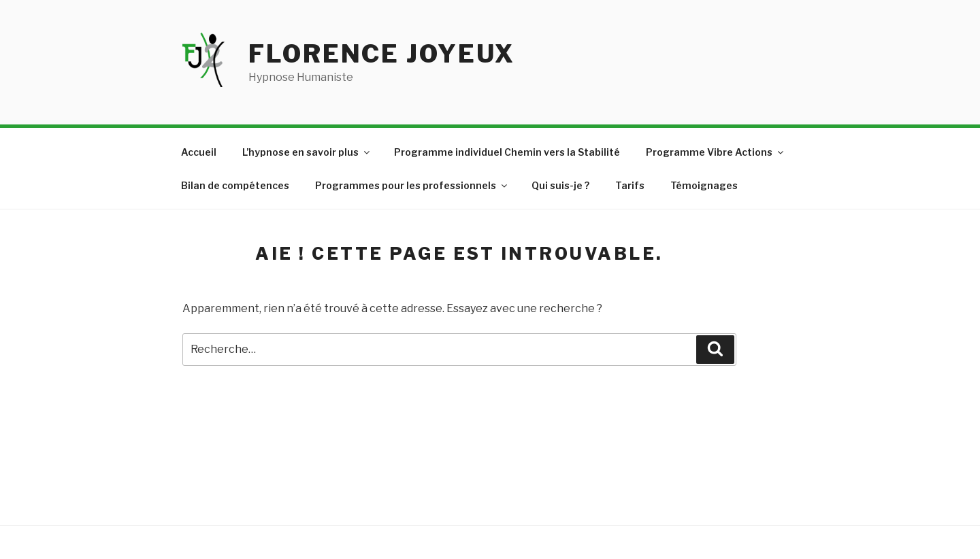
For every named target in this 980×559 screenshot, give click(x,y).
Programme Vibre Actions (716, 152)
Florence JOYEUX (382, 54)
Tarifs (630, 185)
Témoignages (704, 185)
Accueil (199, 152)
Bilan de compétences (235, 185)
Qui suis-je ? (560, 185)
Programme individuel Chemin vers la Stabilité (507, 152)
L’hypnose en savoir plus (307, 152)
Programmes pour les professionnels (412, 185)
